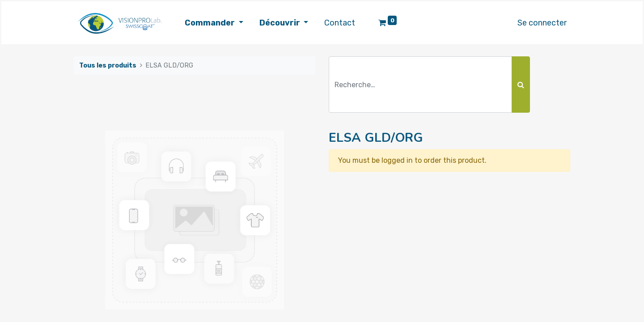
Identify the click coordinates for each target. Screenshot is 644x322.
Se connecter (542, 23)
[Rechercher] (521, 85)
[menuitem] (340, 23)
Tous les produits (108, 66)
